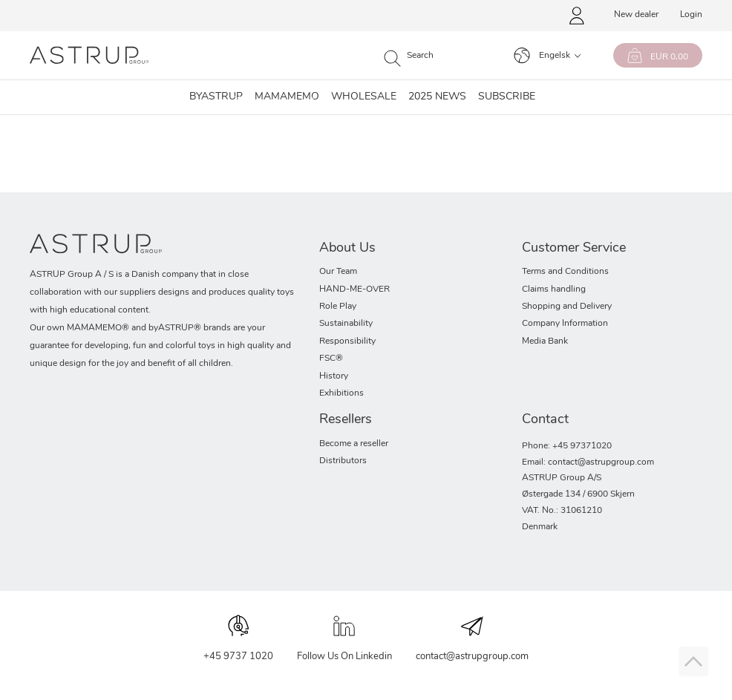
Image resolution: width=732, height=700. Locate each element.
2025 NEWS (437, 97)
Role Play (338, 307)
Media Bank (545, 341)
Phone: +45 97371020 (567, 446)
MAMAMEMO (287, 97)
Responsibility (347, 341)
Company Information (565, 324)
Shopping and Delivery (567, 307)
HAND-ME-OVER (354, 290)
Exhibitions (342, 393)
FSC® (331, 359)
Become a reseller (354, 444)
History (334, 376)
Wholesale (364, 97)
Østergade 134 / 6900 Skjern (578, 494)
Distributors (343, 461)
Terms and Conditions (565, 272)
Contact (545, 420)
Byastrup (216, 97)
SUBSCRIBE (507, 97)
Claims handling (554, 290)
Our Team (338, 272)
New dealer (636, 15)
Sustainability (346, 324)
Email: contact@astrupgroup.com (588, 462)
